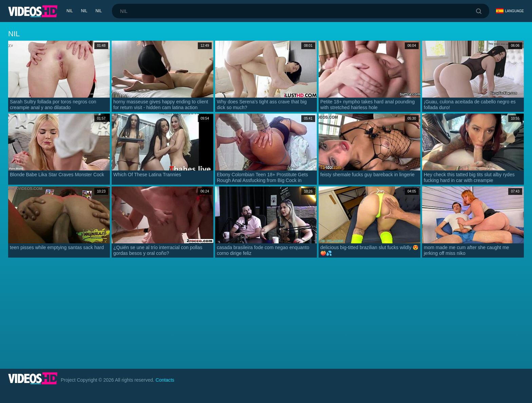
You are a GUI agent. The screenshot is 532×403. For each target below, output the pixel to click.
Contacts (165, 380)
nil (70, 11)
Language (510, 11)
